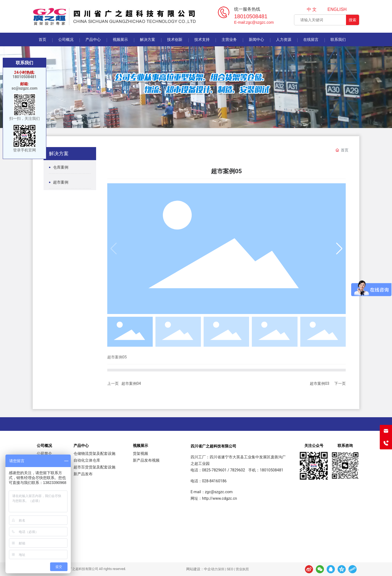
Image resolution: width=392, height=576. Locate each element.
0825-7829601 (214, 470)
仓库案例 (61, 167)
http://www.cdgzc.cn (220, 498)
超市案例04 (131, 383)
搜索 (353, 20)
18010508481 (251, 16)
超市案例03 (320, 383)
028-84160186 (214, 481)
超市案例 (61, 182)
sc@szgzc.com (25, 88)
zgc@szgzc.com (219, 492)
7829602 (238, 470)
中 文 (312, 9)
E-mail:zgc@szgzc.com (254, 22)
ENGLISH (337, 9)
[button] (339, 249)
